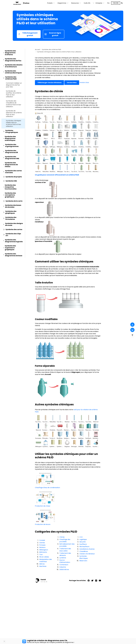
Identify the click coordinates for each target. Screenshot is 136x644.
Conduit (42, 540)
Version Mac (72, 83)
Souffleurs (83, 544)
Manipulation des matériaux (46, 560)
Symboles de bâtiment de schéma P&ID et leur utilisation (14, 114)
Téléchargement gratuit (28, 34)
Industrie (63, 567)
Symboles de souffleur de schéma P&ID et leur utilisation (14, 94)
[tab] (13, 53)
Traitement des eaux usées (65, 550)
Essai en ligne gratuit (53, 34)
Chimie (62, 537)
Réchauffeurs (84, 547)
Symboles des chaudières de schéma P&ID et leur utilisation (14, 104)
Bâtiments (43, 552)
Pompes (42, 545)
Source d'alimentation (65, 561)
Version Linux (84, 82)
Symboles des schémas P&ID (52, 50)
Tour (41, 555)
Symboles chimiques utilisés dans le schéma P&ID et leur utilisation (14, 123)
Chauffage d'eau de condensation (47, 488)
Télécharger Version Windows (49, 83)
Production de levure (43, 524)
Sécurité (82, 542)
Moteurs (42, 547)
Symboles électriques (84, 557)
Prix (108, 3)
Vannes (42, 543)
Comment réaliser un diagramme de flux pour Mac (14, 85)
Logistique (83, 539)
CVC (81, 537)
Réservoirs (83, 561)
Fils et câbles (44, 557)
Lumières (63, 558)
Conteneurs (64, 565)
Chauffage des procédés (65, 541)
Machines (43, 566)
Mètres (42, 564)
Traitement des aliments (65, 554)
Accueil (37, 50)
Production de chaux (43, 506)
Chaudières (84, 551)
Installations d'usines (87, 549)
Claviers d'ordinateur (87, 554)
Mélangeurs (44, 550)
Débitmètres (64, 569)
